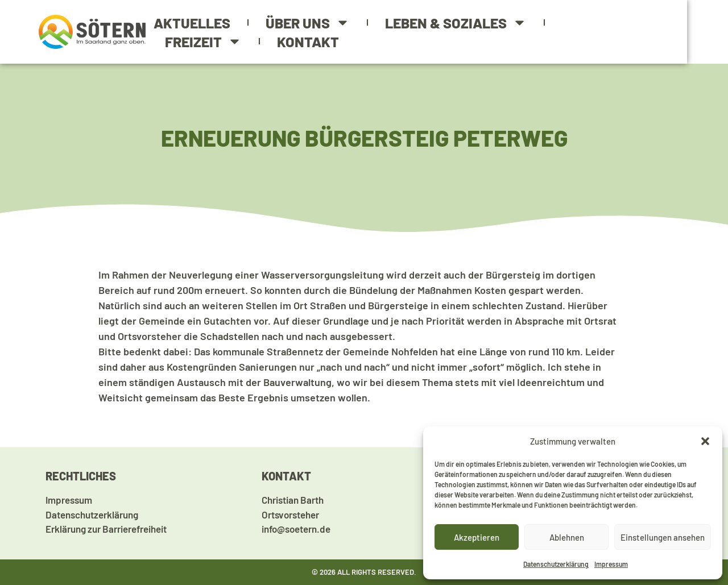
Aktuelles (199, 24)
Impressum (611, 564)
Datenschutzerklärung (556, 564)
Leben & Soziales (463, 24)
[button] (705, 441)
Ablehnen (567, 537)
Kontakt (203, 42)
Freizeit (608, 24)
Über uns (315, 24)
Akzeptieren (477, 537)
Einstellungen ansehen (663, 537)
